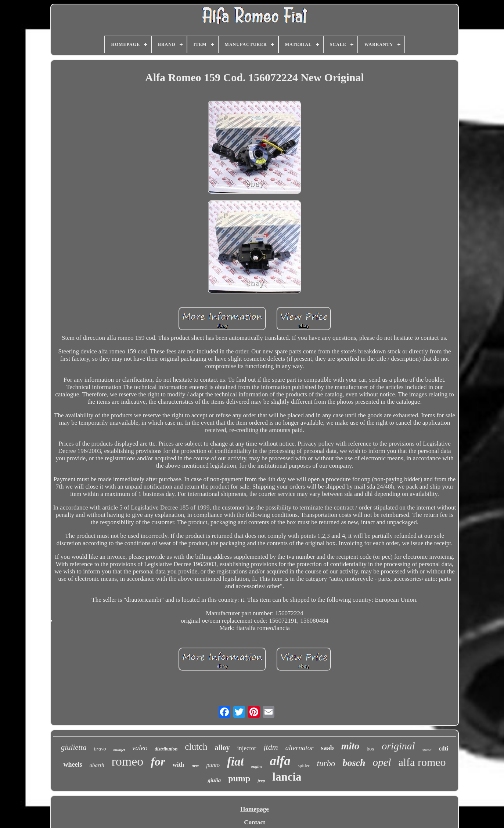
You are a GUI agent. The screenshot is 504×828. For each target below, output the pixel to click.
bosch (354, 763)
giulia (214, 780)
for (158, 762)
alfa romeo (422, 762)
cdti (444, 748)
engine (257, 766)
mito (350, 746)
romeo (127, 761)
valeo (140, 748)
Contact (255, 822)
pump (239, 778)
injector (247, 748)
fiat (235, 762)
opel (382, 762)
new (195, 766)
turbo (326, 764)
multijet (119, 750)
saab (327, 748)
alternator (300, 748)
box (370, 749)
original (398, 746)
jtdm (271, 747)
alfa (280, 761)
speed (427, 750)
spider (304, 765)
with (178, 765)
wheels (73, 764)
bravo (100, 749)
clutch (196, 747)
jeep (261, 781)
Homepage (254, 809)
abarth (97, 765)
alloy (222, 748)
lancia (287, 777)
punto (213, 765)
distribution (166, 749)
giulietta (74, 747)
